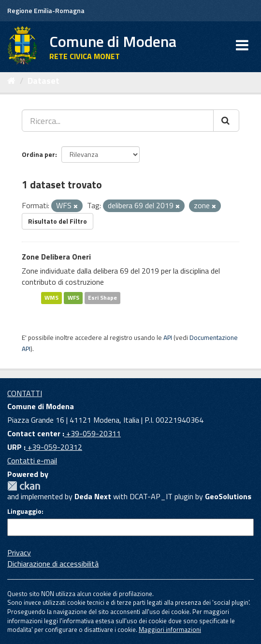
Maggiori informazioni (170, 629)
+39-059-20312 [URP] (54, 447)
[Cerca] (226, 121)
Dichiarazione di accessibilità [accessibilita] (53, 564)
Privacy (19, 552)
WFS (73, 298)
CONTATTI (25, 393)
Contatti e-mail (32, 460)
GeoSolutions (228, 496)
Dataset (43, 81)
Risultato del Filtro (58, 221)
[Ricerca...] (118, 121)
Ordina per (38, 154)
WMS (51, 298)
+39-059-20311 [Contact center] (93, 433)
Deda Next (93, 496)
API (168, 337)
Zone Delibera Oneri (56, 257)
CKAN (24, 486)
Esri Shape (102, 298)
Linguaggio (24, 511)
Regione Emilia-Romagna (46, 10)
